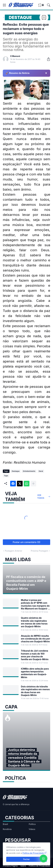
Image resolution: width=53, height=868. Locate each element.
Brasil (5, 824)
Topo (6, 476)
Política (32, 824)
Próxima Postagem (40, 551)
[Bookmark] (44, 17)
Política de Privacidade (40, 866)
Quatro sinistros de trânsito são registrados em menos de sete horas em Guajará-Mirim (34, 622)
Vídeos (32, 829)
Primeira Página (10, 866)
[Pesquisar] (49, 5)
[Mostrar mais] (33, 484)
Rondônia (7, 829)
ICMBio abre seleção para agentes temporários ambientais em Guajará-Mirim (35, 673)
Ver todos (41, 497)
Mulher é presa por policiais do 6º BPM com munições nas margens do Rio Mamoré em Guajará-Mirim (35, 604)
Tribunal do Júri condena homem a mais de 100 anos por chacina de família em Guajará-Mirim (35, 655)
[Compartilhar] (47, 59)
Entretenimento (29, 471)
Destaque (20, 17)
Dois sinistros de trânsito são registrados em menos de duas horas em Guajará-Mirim (35, 691)
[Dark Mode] (43, 5)
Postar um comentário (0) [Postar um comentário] (26, 542)
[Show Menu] (4, 5)
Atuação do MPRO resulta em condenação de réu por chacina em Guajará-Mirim (35, 639)
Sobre (23, 866)
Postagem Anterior (13, 551)
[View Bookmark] (40, 6)
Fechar (27, 859)
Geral (41, 471)
